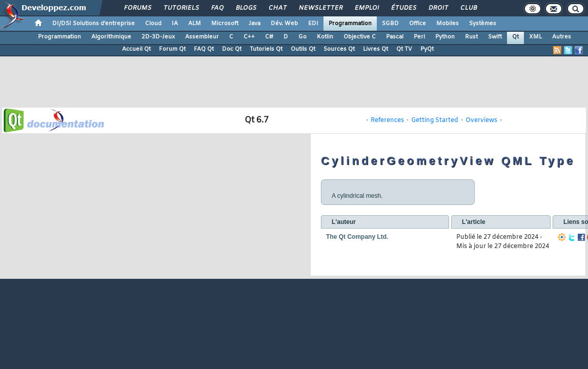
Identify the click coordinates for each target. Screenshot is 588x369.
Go (302, 37)
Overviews (481, 120)
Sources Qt (339, 49)
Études (403, 8)
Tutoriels (181, 8)
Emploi (366, 8)
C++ (249, 37)
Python (445, 37)
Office (418, 24)
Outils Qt (303, 49)
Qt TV (404, 49)
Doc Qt (232, 49)
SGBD (390, 24)
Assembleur (202, 37)
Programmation (350, 24)
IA (175, 24)
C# (269, 37)
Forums (137, 8)
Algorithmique (111, 37)
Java (255, 24)
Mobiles (448, 24)
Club (468, 8)
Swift (495, 37)
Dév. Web (284, 24)
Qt (515, 37)
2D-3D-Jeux (158, 37)
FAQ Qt (204, 49)
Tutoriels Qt (266, 49)
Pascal (395, 37)
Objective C (360, 37)
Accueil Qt (136, 49)
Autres (562, 37)
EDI (313, 24)
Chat (277, 8)
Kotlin (325, 37)
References (387, 120)
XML (535, 37)
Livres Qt (376, 49)
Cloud (153, 24)
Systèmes (483, 24)
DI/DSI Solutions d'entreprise (94, 24)
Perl (419, 37)
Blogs (246, 8)
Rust (471, 37)
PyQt (427, 49)
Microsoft (225, 24)
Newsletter (320, 8)
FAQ (217, 8)
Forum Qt (172, 49)
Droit (438, 8)
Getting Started (435, 120)
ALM (195, 24)
